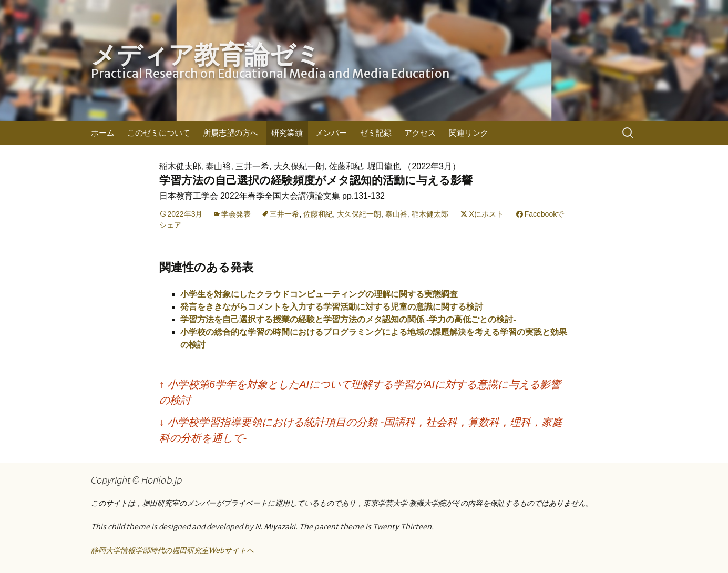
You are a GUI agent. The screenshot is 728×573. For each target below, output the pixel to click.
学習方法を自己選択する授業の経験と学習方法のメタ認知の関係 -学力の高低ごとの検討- (348, 319)
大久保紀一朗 (359, 214)
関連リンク (469, 133)
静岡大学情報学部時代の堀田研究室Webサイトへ (172, 550)
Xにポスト (486, 214)
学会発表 (236, 214)
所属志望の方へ (230, 133)
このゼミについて (159, 133)
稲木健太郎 (430, 214)
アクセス (420, 133)
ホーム (103, 133)
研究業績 (287, 133)
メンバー (331, 133)
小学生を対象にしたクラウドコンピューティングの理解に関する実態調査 (319, 294)
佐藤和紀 (318, 214)
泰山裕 (396, 214)
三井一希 (284, 214)
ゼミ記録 (376, 133)
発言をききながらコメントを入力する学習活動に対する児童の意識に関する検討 (332, 307)
